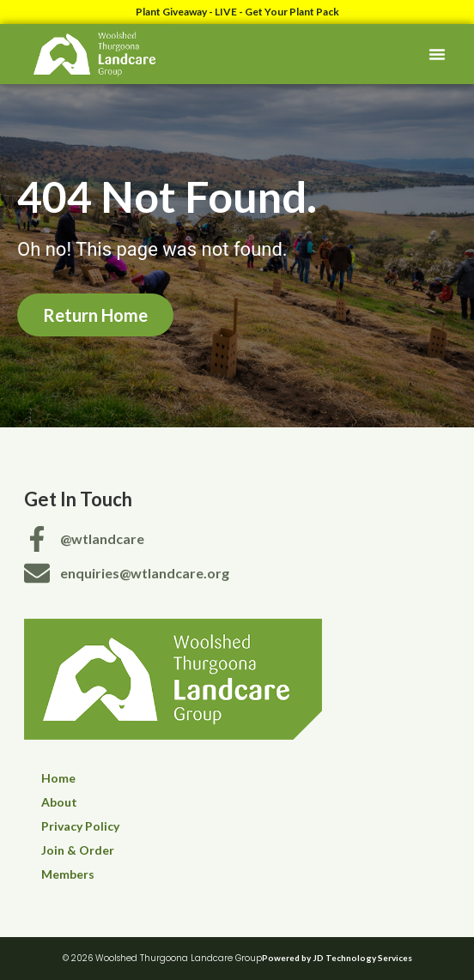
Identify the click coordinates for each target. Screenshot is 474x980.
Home (58, 778)
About (59, 802)
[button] (437, 54)
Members (68, 874)
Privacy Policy (80, 826)
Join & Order (78, 850)
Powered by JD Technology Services (337, 958)
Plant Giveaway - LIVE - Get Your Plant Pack (237, 12)
